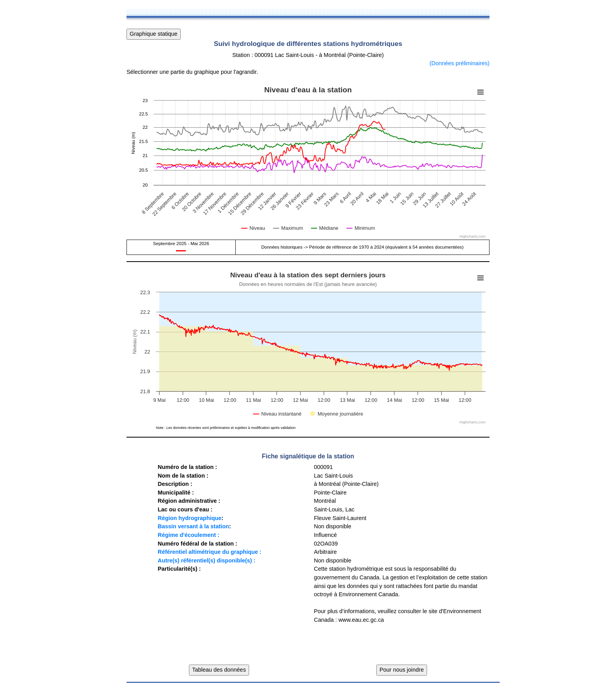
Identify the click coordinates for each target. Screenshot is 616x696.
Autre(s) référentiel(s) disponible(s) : (206, 560)
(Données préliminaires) (459, 63)
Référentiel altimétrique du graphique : (209, 552)
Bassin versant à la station (193, 526)
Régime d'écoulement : (188, 535)
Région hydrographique (189, 518)
